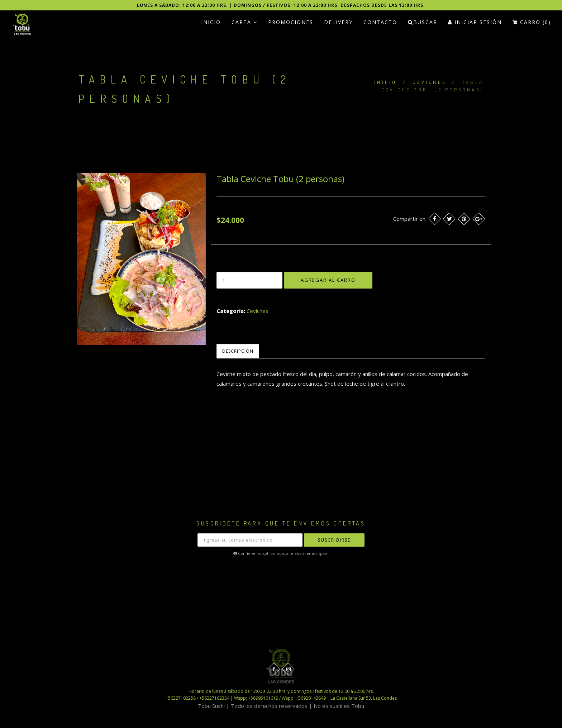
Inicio (211, 22)
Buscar (423, 22)
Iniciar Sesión (475, 22)
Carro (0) (532, 22)
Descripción (238, 351)
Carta (244, 22)
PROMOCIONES (291, 22)
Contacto (380, 22)
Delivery (338, 22)
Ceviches (429, 82)
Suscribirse (334, 540)
